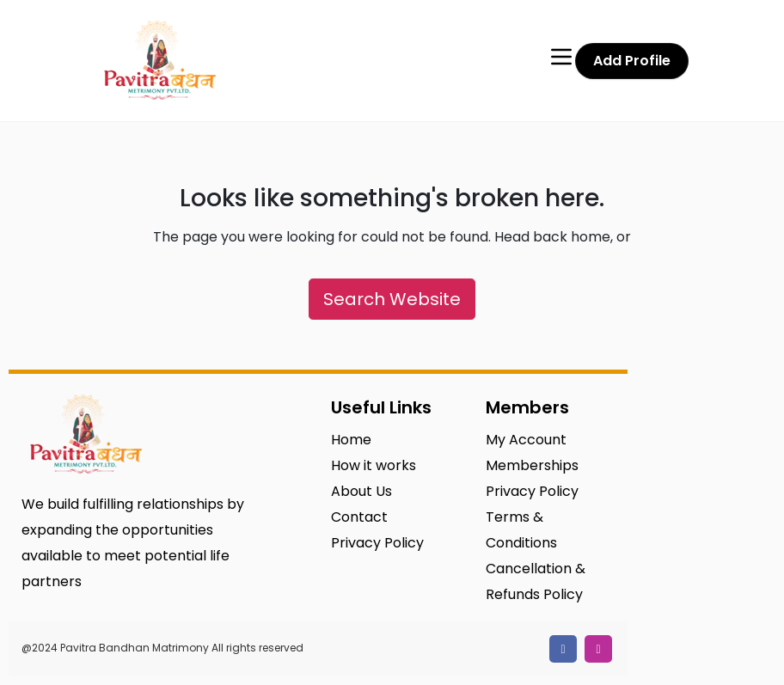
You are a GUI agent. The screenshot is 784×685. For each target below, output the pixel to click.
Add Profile (632, 61)
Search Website (392, 299)
